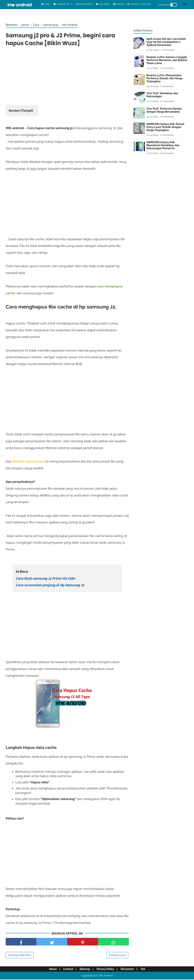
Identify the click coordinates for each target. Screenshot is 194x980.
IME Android (106, 976)
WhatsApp (84, 4)
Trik (46, 4)
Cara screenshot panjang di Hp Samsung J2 (50, 586)
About (51, 970)
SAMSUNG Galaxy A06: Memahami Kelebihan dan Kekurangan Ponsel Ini (163, 145)
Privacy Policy (106, 970)
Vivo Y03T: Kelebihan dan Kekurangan (162, 95)
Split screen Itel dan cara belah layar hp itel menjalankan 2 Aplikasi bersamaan (166, 42)
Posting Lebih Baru (20, 956)
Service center (139, 4)
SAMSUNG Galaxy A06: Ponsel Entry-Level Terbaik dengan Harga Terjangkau (165, 127)
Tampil (27, 111)
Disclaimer (128, 970)
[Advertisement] (67, 77)
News (119, 4)
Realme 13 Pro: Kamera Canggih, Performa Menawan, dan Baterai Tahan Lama (167, 60)
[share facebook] (21, 942)
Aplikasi (103, 4)
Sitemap (85, 970)
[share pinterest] (83, 942)
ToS (144, 970)
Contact (67, 970)
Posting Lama (117, 956)
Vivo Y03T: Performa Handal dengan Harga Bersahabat (164, 110)
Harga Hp (61, 4)
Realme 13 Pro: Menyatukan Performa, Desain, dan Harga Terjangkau (165, 78)
